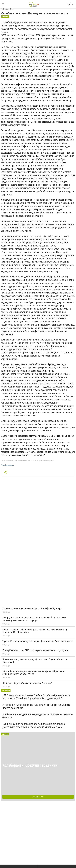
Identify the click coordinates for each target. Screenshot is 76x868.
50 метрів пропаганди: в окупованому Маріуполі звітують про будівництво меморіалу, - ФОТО (34, 673)
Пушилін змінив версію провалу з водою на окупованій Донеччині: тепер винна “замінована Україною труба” (34, 725)
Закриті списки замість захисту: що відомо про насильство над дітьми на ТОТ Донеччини (35, 631)
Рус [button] (69, 4)
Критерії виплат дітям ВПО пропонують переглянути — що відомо (35, 650)
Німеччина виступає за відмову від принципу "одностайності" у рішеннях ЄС (35, 661)
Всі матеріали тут (38, 797)
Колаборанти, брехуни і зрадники (30, 765)
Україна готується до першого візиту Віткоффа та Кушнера (32, 608)
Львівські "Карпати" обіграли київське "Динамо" (27, 683)
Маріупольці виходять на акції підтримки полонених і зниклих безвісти (38, 716)
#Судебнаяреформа (7, 465)
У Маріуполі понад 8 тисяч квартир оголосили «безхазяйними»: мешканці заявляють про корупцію (34, 619)
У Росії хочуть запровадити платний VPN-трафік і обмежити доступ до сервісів (36, 706)
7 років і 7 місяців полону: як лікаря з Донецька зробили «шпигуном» (38, 641)
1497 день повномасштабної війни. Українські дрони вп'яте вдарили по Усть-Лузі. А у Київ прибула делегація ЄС (36, 697)
